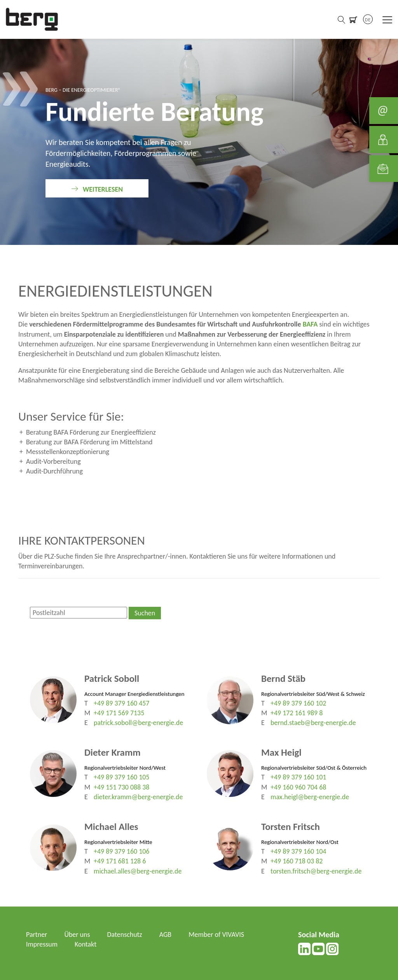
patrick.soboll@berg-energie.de (139, 723)
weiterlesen (103, 189)
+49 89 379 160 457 (122, 703)
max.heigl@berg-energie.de (310, 797)
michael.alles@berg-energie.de (138, 871)
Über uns (77, 935)
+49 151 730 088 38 (122, 787)
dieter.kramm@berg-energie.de (138, 797)
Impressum (42, 944)
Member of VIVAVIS (217, 935)
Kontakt (86, 944)
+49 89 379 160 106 (122, 851)
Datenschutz (125, 935)
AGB (166, 935)
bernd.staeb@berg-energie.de (313, 723)
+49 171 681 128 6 (120, 861)
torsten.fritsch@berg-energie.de (316, 871)
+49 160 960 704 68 (298, 787)
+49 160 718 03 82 (297, 861)
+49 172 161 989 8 (297, 713)
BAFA (310, 324)
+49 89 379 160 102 (298, 703)
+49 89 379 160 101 (298, 777)
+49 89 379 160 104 (298, 851)
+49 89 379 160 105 (122, 777)
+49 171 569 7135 (119, 713)
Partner (37, 935)
